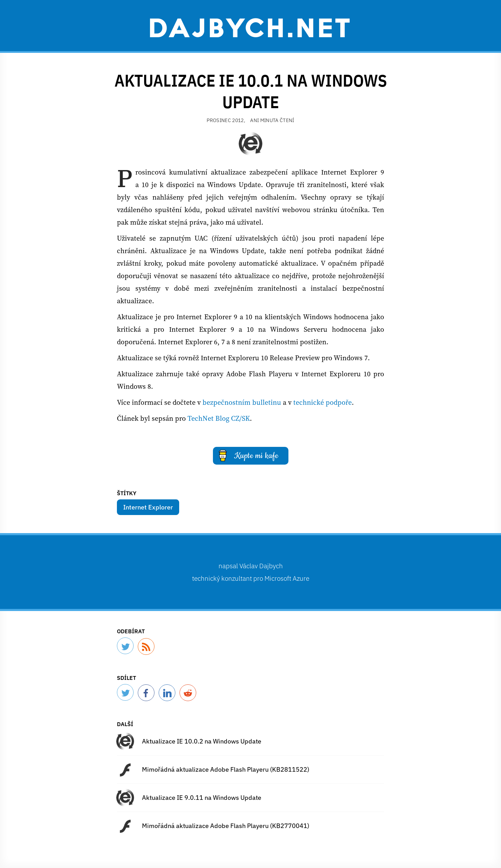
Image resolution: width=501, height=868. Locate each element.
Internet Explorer (148, 507)
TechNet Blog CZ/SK (219, 418)
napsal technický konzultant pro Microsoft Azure (251, 572)
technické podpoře (323, 402)
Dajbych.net (250, 27)
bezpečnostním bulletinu (242, 402)
